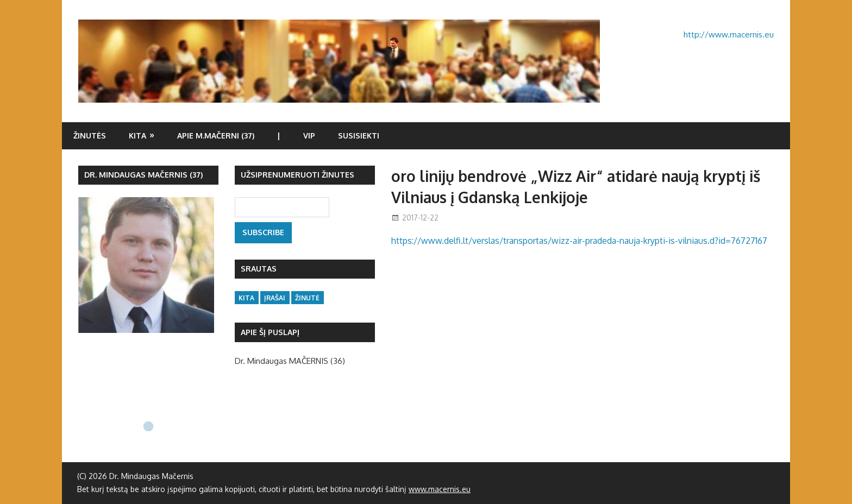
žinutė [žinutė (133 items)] (307, 298)
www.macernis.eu (440, 489)
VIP (309, 136)
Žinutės (90, 136)
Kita (137, 136)
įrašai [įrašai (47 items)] (275, 298)
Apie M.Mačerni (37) (216, 136)
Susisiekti (359, 136)
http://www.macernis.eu (729, 34)
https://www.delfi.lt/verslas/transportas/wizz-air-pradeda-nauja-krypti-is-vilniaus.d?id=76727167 (579, 241)
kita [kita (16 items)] (246, 298)
